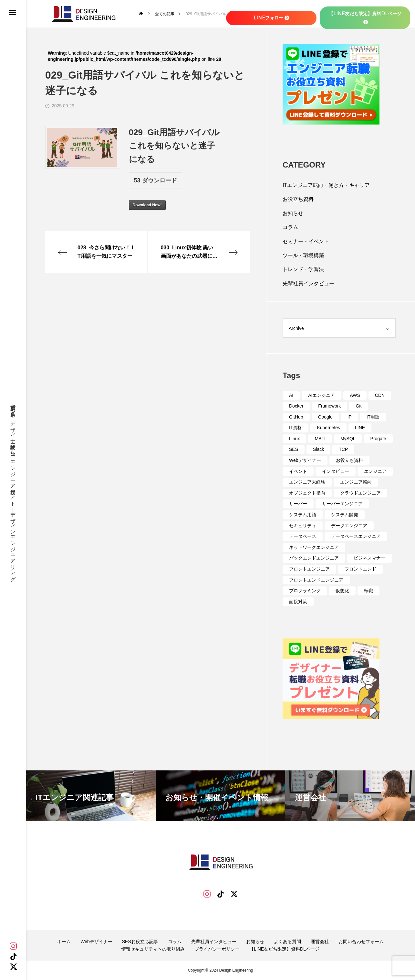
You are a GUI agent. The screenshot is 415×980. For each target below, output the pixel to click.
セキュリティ (303, 526)
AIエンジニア (322, 395)
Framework (329, 406)
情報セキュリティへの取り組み (153, 949)
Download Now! (147, 205)
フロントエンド (360, 569)
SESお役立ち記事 (140, 942)
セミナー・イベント (306, 241)
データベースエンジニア (356, 536)
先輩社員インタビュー (308, 283)
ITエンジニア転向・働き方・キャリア (326, 185)
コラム (290, 227)
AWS (355, 395)
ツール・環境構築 (303, 255)
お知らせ (293, 213)
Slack (318, 449)
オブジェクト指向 (307, 493)
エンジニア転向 (356, 482)
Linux (294, 439)
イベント (298, 471)
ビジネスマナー (369, 558)
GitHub (296, 417)
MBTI (320, 439)
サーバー (298, 504)
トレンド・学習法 (303, 269)
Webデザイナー (305, 460)
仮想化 (342, 591)
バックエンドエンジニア (314, 558)
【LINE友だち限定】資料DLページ (284, 949)
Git (358, 406)
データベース (303, 536)
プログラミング (305, 591)
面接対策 (298, 602)
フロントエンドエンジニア (316, 580)
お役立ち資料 (298, 199)
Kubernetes (328, 428)
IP (350, 417)
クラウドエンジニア (360, 493)
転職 (368, 591)
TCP (343, 449)
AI (291, 395)
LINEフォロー (271, 18)
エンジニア (375, 471)
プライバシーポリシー (217, 949)
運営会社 (320, 942)
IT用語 (373, 417)
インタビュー (336, 471)
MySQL (348, 439)
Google (325, 417)
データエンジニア (349, 526)
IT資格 (296, 428)
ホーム (64, 942)
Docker (296, 406)
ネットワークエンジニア (314, 547)
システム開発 (345, 515)
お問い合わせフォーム (361, 942)
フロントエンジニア (309, 569)
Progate (378, 439)
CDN (380, 395)
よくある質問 (287, 942)
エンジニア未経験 (307, 482)
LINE (360, 428)
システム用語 (303, 515)
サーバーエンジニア (342, 504)
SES (294, 449)
